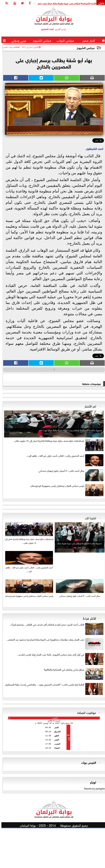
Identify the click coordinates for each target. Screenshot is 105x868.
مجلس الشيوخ (84, 48)
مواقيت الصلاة (85, 752)
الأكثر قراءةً (88, 658)
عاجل (100, 2)
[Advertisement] (52, 417)
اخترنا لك (89, 557)
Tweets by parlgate (93, 828)
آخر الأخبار (89, 446)
